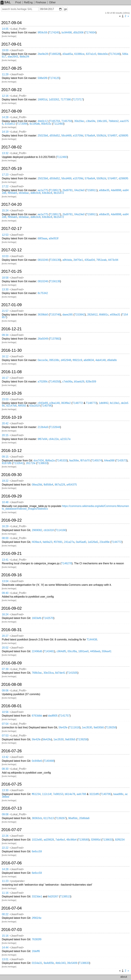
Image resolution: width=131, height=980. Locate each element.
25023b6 (43, 136)
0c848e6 (37, 761)
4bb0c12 (43, 121)
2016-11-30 (12, 350)
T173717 (78, 99)
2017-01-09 (12, 305)
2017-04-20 (12, 204)
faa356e (74, 460)
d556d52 (55, 136)
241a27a (69, 542)
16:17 (5, 378)
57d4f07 (112, 136)
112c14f (47, 794)
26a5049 (43, 339)
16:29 (5, 526)
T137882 (55, 339)
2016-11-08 (12, 372)
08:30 (5, 769)
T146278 (67, 563)
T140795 (47, 406)
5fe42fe (63, 727)
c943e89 (43, 403)
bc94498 (67, 32)
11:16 (5, 893)
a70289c (43, 382)
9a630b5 (99, 727)
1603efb (37, 618)
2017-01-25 (12, 271)
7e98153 (58, 794)
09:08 (5, 814)
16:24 (5, 614)
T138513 (65, 896)
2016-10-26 (12, 393)
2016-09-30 (12, 475)
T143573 (121, 460)
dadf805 (53, 716)
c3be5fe (91, 121)
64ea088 (109, 460)
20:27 (5, 636)
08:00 (5, 538)
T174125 (54, 78)
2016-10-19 (12, 417)
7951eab (101, 260)
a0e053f (54, 238)
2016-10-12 (12, 451)
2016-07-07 (12, 830)
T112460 (58, 124)
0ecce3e (43, 360)
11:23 (5, 881)
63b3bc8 (47, 193)
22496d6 (37, 651)
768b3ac (37, 673)
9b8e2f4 (24, 57)
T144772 (116, 542)
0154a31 (37, 963)
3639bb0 (43, 315)
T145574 (97, 460)
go (65, 9)
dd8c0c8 (36, 193)
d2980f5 (124, 136)
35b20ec (79, 121)
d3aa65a (68, 54)
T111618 (74, 727)
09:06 (5, 691)
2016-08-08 (12, 684)
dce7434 (39, 460)
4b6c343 (60, 963)
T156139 (55, 260)
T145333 (62, 460)
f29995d (96, 840)
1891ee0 (83, 651)
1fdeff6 (36, 951)
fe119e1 (115, 403)
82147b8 (11, 406)
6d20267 (53, 896)
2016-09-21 (12, 553)
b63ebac (24, 193)
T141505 (72, 673)
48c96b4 (71, 840)
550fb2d (101, 136)
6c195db (35, 124)
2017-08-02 (12, 147)
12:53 (5, 235)
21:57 (5, 311)
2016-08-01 (12, 706)
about (124, 977)
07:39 (5, 669)
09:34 (5, 335)
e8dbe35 (104, 190)
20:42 (5, 423)
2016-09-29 (12, 496)
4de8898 (116, 190)
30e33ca (49, 673)
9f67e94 (42, 439)
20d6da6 (84, 818)
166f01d (42, 99)
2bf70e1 (78, 260)
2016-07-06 (12, 863)
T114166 (61, 530)
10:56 (5, 712)
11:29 (5, 74)
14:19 (5, 132)
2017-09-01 (12, 44)
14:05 (5, 29)
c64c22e (54, 439)
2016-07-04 (12, 908)
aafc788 (81, 794)
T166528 (55, 54)
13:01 (5, 959)
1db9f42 (104, 403)
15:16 (5, 936)
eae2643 (13, 57)
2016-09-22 (12, 520)
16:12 (5, 356)
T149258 (55, 382)
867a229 (60, 485)
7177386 (66, 99)
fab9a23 (48, 542)
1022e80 (37, 840)
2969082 (37, 530)
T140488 (49, 761)
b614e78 (70, 794)
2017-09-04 (12, 23)
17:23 (5, 175)
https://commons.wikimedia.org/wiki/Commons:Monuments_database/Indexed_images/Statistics (65, 507)
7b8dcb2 (114, 121)
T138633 (42, 463)
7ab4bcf (60, 840)
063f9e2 (66, 403)
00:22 (5, 914)
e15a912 (10, 124)
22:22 (5, 848)
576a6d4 (90, 136)
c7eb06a (67, 382)
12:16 (5, 96)
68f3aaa (42, 238)
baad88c (118, 794)
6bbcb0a (103, 54)
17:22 (5, 186)
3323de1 (37, 896)
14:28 (5, 117)
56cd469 (66, 136)
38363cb (37, 818)
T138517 (55, 190)
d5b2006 (78, 32)
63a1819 (34, 406)
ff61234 (36, 794)
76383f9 (37, 939)
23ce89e (105, 542)
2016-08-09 (12, 663)
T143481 (49, 651)
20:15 (5, 435)
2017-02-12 (12, 250)
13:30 (5, 289)
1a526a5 (93, 542)
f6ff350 (22, 406)
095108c (54, 360)
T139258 (111, 727)
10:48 (5, 502)
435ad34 (90, 260)
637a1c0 (91, 54)
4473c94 (113, 260)
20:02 (5, 648)
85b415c (46, 124)
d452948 (66, 360)
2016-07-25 (12, 784)
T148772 (78, 403)
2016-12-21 (12, 329)
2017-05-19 (12, 169)
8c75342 (43, 293)
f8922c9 (77, 360)
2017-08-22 (12, 90)
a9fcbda (67, 260)
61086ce (79, 54)
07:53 (5, 736)
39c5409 (72, 963)
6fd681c (104, 315)
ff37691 (58, 542)
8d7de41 (60, 673)
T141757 (64, 716)
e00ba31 (115, 315)
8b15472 (59, 193)
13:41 (5, 560)
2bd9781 (68, 190)
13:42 (5, 757)
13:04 (5, 581)
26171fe (31, 463)
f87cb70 (85, 460)
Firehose (41, 2)
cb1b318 (49, 530)
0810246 (43, 260)
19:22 (5, 481)
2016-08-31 (12, 630)
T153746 (55, 315)
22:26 (5, 836)
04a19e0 (79, 190)
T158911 (91, 190)
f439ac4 (37, 542)
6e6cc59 (37, 851)
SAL (6, 2)
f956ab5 (13, 193)
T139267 (61, 818)
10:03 (5, 256)
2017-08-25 (12, 68)
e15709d (78, 136)
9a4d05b (49, 963)
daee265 (68, 315)
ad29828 (49, 840)
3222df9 (94, 794)
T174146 (115, 54)
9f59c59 (42, 32)
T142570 (48, 618)
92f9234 (120, 840)
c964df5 (61, 651)
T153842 (80, 315)
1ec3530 (87, 727)
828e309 (91, 382)
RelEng (28, 2)
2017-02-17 (12, 229)
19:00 (5, 50)
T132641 (18, 463)
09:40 (5, 593)
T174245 (54, 32)
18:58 (5, 278)
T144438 (92, 640)
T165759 (55, 121)
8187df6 (7, 463)
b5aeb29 (79, 382)
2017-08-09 (12, 111)
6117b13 (49, 818)
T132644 (55, 427)
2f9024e (37, 918)
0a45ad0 (81, 542)
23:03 (5, 399)
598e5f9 (42, 78)
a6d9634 (89, 360)
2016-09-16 (12, 575)
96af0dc (73, 818)
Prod (18, 2)
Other (52, 2)
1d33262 (54, 99)
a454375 (72, 485)
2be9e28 (43, 54)
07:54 (5, 724)
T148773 (91, 403)
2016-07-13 (12, 808)
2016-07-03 (12, 930)
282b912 (92, 315)
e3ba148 (55, 403)
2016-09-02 (12, 608)
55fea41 (107, 651)
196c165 (102, 121)
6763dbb (37, 716)
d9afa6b (112, 360)
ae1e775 (43, 190)
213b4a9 (43, 427)
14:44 (5, 948)
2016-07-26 (12, 751)
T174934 (90, 32)
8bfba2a (50, 460)
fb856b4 (48, 485)
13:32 (5, 153)
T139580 (83, 840)
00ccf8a (72, 651)
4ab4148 (100, 360)
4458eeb (95, 651)
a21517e (65, 439)
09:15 (5, 457)
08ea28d (37, 485)
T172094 (22, 124)
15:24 (5, 211)
